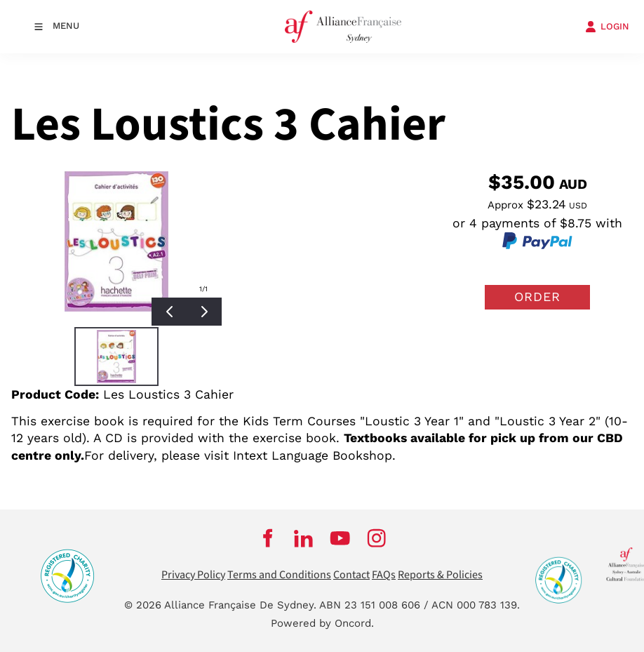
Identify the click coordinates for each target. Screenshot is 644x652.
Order (537, 297)
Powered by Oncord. (322, 623)
